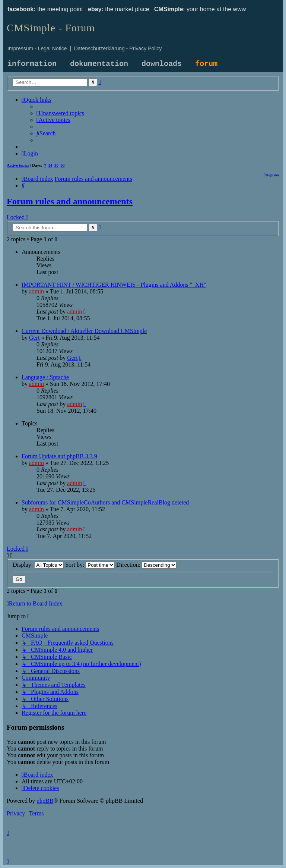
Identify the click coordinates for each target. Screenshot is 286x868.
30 (56, 165)
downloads (162, 64)
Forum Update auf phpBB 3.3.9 (59, 456)
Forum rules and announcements (70, 201)
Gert (34, 338)
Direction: (146, 565)
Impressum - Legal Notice (37, 48)
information (32, 64)
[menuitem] (60, 113)
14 (50, 165)
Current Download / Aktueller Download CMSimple (84, 331)
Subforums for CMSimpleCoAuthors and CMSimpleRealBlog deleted (105, 502)
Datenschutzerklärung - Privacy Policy (118, 48)
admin (36, 291)
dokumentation (99, 64)
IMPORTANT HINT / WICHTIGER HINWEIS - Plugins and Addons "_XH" (114, 285)
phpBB (45, 801)
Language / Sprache (45, 377)
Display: (38, 565)
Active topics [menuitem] (18, 165)
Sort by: (90, 565)
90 (63, 165)
